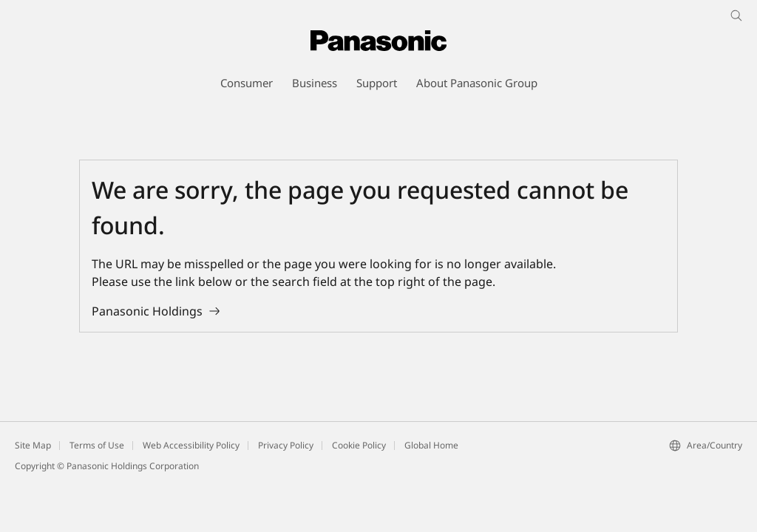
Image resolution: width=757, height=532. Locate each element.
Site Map (33, 445)
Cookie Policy (359, 445)
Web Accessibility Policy (191, 445)
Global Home (431, 445)
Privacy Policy (286, 445)
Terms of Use (97, 445)
